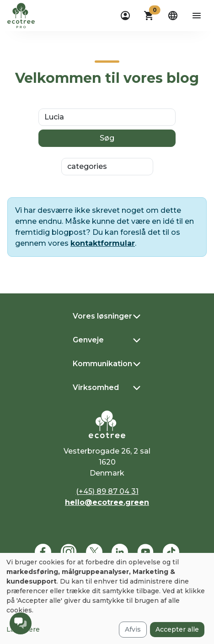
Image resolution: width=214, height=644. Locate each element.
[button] (149, 16)
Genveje (88, 340)
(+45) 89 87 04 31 (107, 491)
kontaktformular (103, 243)
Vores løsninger (102, 316)
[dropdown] (125, 16)
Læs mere (23, 629)
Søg (107, 138)
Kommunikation (102, 364)
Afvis (133, 629)
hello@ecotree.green (107, 502)
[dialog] (107, 598)
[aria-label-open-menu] (197, 16)
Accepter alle (177, 629)
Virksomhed (96, 387)
